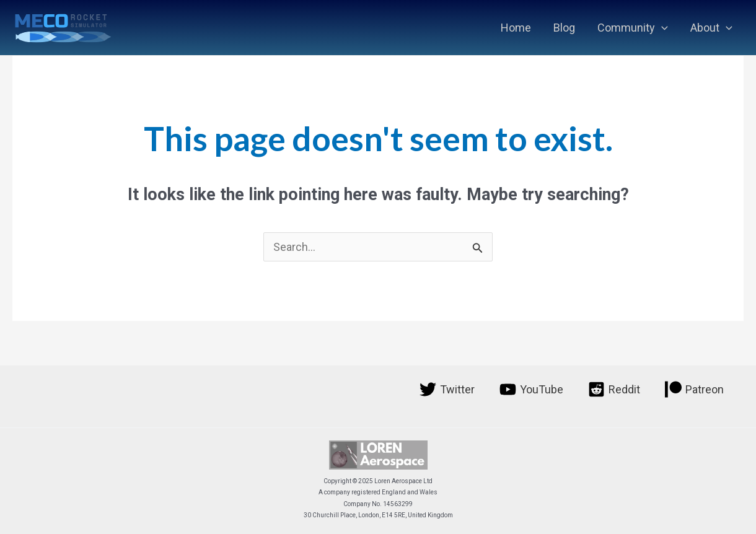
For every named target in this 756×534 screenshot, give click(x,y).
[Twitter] (447, 389)
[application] (661, 28)
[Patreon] (694, 389)
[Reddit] (614, 389)
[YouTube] (531, 389)
